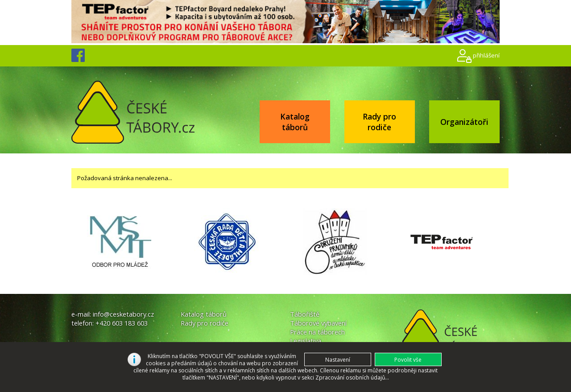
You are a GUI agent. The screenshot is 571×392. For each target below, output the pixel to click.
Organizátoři (464, 122)
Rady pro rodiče (379, 122)
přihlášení (486, 55)
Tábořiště (305, 314)
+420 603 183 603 (122, 323)
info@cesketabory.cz (123, 314)
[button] (408, 359)
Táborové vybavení (318, 323)
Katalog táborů (295, 122)
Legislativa (306, 341)
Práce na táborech (317, 332)
